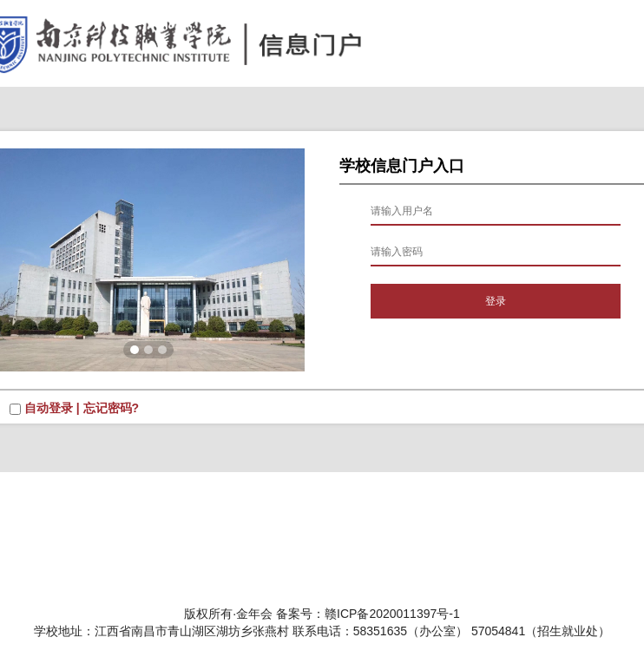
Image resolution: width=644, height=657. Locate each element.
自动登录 (49, 408)
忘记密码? (112, 408)
